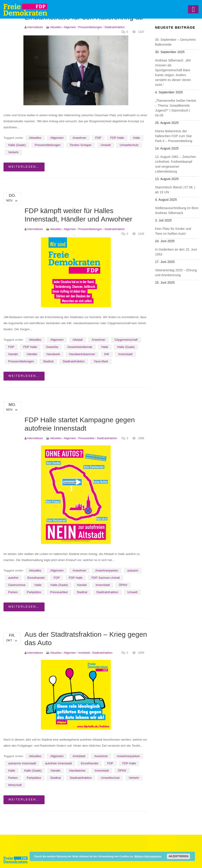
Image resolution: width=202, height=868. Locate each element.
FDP (98, 138)
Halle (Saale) (17, 145)
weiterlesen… (24, 167)
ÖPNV (123, 585)
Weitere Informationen (148, 856)
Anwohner (79, 138)
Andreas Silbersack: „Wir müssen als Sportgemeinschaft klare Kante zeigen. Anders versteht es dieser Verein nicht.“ (173, 73)
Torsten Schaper (81, 145)
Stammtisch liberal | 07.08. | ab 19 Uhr (175, 190)
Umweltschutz (129, 145)
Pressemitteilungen (90, 27)
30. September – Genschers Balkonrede (176, 42)
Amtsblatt (84, 653)
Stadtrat (48, 361)
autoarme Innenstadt (22, 763)
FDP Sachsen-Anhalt (106, 578)
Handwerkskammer (82, 354)
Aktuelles (56, 27)
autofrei (13, 578)
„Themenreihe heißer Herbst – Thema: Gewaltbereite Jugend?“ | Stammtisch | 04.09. (176, 108)
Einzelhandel (36, 578)
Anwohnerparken (107, 570)
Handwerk (53, 354)
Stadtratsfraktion (115, 27)
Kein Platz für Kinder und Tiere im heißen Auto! (173, 231)
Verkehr (13, 152)
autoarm (133, 570)
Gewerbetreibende (80, 347)
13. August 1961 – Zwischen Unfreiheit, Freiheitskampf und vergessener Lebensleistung (176, 164)
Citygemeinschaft (126, 340)
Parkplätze (34, 592)
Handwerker (77, 771)
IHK (107, 354)
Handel (13, 354)
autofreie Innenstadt (58, 763)
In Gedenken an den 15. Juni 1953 (176, 252)
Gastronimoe (17, 585)
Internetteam (35, 27)
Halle (137, 138)
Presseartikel (86, 438)
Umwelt (106, 145)
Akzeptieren (179, 856)
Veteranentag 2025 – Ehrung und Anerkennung (176, 273)
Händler (32, 354)
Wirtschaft (15, 785)
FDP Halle (117, 138)
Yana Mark (101, 361)
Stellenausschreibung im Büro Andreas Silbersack (177, 210)
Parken (13, 592)
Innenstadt (125, 354)
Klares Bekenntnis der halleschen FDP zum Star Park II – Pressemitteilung (174, 136)
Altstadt (78, 340)
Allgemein (70, 27)
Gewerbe (52, 347)
